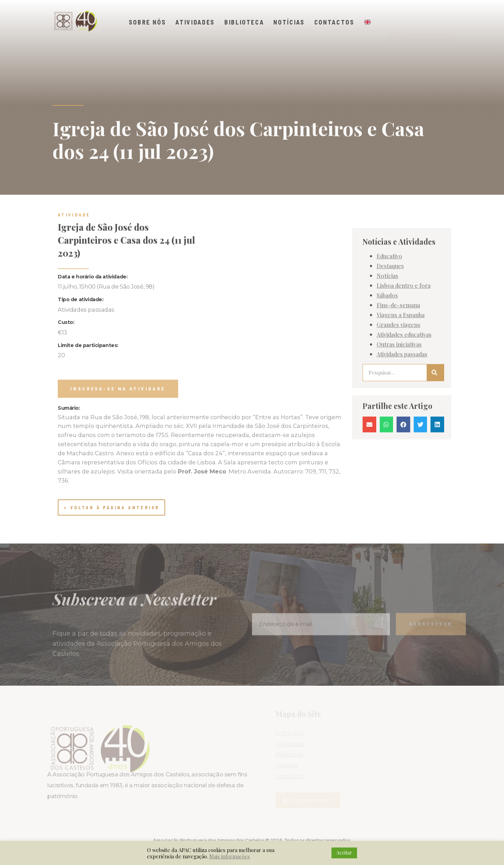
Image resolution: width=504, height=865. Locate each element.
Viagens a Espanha (401, 355)
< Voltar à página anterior (111, 507)
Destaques (390, 306)
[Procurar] (435, 413)
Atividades (195, 22)
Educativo (389, 296)
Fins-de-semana (398, 345)
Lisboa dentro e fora (404, 325)
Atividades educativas (404, 374)
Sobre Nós (148, 22)
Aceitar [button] (344, 853)
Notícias (289, 22)
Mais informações (230, 856)
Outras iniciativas (399, 384)
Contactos (334, 22)
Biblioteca (244, 22)
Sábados (387, 335)
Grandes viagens (398, 365)
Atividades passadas (402, 394)
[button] (422, 25)
